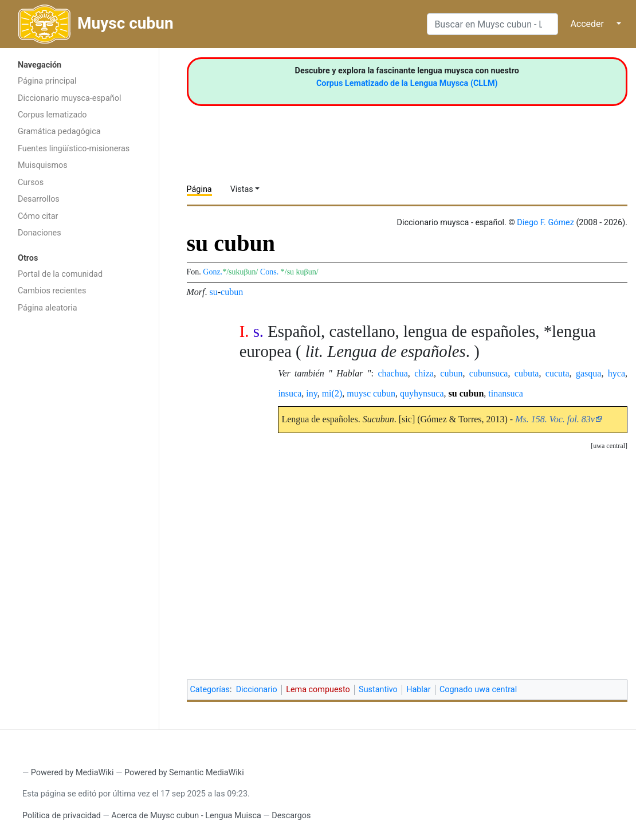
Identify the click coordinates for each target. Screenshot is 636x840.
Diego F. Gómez (545, 223)
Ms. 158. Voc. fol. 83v (555, 419)
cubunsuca (489, 373)
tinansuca (505, 393)
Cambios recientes (52, 291)
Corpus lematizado (52, 115)
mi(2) (332, 393)
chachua (392, 373)
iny (311, 393)
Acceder (587, 24)
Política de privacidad (62, 816)
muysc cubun (371, 393)
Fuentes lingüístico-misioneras (74, 149)
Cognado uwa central (478, 690)
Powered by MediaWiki (72, 773)
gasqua (588, 373)
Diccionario (257, 690)
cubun (232, 292)
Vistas (242, 189)
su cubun (466, 393)
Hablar (418, 690)
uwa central (609, 446)
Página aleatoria (48, 308)
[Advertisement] (79, 501)
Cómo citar (38, 216)
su (214, 292)
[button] (609, 446)
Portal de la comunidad (60, 274)
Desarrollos (39, 199)
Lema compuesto (318, 690)
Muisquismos (43, 165)
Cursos (31, 182)
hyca (617, 373)
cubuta (527, 373)
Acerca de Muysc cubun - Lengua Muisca (186, 816)
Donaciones (40, 233)
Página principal (47, 81)
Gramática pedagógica (59, 132)
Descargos (291, 816)
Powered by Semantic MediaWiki (184, 773)
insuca (290, 393)
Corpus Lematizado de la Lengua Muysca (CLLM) (407, 83)
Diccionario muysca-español (69, 98)
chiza (424, 373)
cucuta (558, 373)
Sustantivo (378, 690)
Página (199, 189)
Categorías (210, 690)
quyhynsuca (422, 393)
